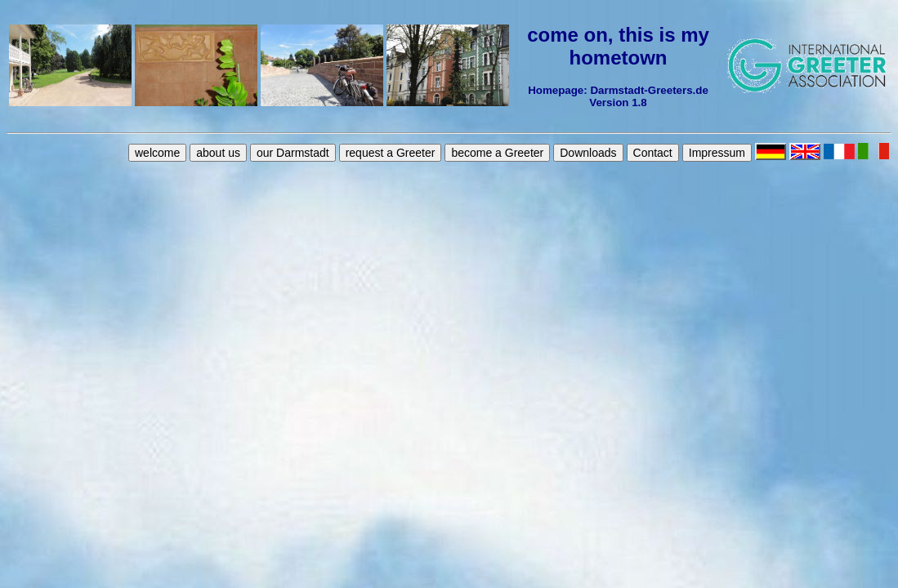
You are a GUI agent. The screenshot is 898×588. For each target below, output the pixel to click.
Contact (653, 153)
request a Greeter (391, 153)
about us (218, 153)
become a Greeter (497, 153)
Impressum (717, 153)
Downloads (588, 153)
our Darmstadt (293, 153)
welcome (157, 153)
